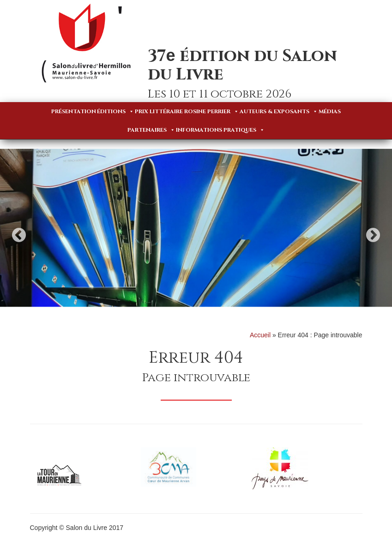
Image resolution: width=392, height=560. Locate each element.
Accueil (260, 335)
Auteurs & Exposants (279, 111)
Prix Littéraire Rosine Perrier (187, 111)
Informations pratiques (220, 130)
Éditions (115, 111)
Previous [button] (19, 235)
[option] (196, 228)
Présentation (74, 111)
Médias (330, 111)
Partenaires (151, 130)
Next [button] (373, 235)
